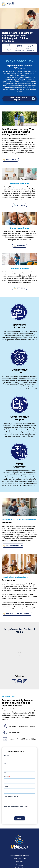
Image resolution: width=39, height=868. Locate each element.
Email (6, 788)
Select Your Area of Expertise (18, 99)
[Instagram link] (25, 683)
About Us (19, 864)
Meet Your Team (20, 861)
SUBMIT (20, 820)
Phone (7, 779)
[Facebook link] (14, 683)
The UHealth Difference (19, 857)
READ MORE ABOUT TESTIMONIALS (17, 615)
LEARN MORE (19, 207)
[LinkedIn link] (20, 683)
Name (7, 757)
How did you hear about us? (16, 808)
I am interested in (12, 798)
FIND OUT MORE (10, 161)
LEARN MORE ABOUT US (13, 547)
